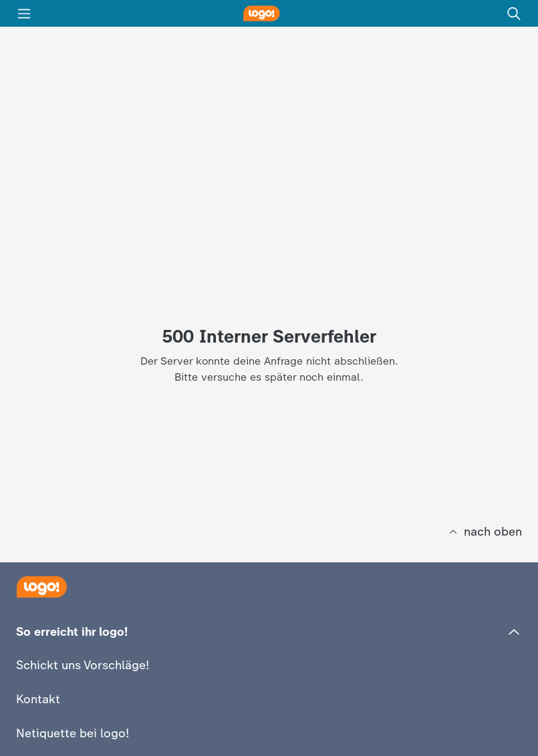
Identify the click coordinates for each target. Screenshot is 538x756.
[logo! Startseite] (269, 13)
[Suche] (514, 13)
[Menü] (24, 13)
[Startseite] (41, 587)
